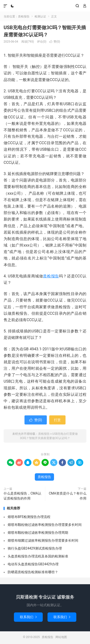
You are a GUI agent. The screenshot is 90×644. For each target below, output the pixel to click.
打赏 (57, 420)
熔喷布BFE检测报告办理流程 (29, 517)
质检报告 (45, 6)
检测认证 (40, 17)
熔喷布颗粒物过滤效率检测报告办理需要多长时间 (45, 525)
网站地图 (61, 637)
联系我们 (28, 617)
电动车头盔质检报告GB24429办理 (33, 564)
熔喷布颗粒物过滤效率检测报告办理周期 (38, 533)
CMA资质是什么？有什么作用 (68, 496)
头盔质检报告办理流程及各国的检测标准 (38, 556)
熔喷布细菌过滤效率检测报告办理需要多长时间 (43, 540)
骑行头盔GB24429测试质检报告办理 (35, 548)
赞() (55, 42)
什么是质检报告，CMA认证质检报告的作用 (22, 496)
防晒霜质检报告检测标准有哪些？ (33, 572)
